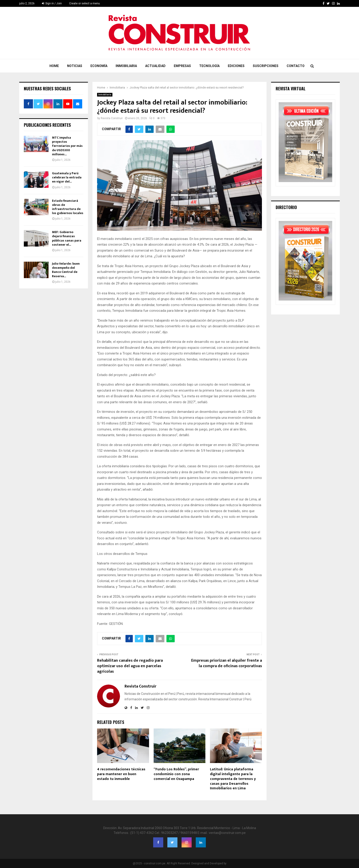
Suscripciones (266, 66)
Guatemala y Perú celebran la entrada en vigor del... (67, 177)
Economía (99, 66)
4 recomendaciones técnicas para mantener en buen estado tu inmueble (121, 774)
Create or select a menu (84, 3)
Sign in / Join (52, 3)
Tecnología (209, 66)
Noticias (75, 66)
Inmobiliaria (126, 66)
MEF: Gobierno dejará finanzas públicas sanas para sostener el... (67, 238)
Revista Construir (112, 118)
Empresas (182, 66)
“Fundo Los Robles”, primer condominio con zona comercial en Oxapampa (176, 774)
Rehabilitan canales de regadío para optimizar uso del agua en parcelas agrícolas (130, 666)
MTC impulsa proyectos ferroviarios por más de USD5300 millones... (67, 146)
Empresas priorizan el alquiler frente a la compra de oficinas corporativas (227, 663)
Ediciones (236, 66)
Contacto (296, 66)
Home (54, 66)
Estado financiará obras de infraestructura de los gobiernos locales (68, 207)
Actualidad (155, 66)
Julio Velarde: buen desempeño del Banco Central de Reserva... (66, 270)
